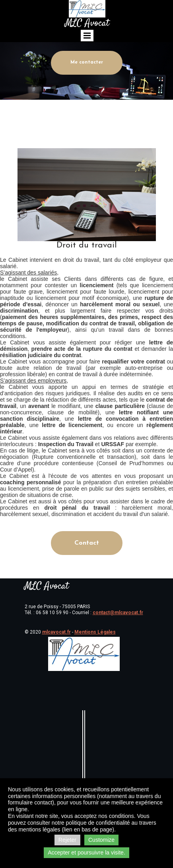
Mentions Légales (95, 632)
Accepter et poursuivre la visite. (86, 853)
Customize (101, 840)
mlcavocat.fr (56, 632)
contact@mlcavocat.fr (118, 613)
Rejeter (67, 840)
